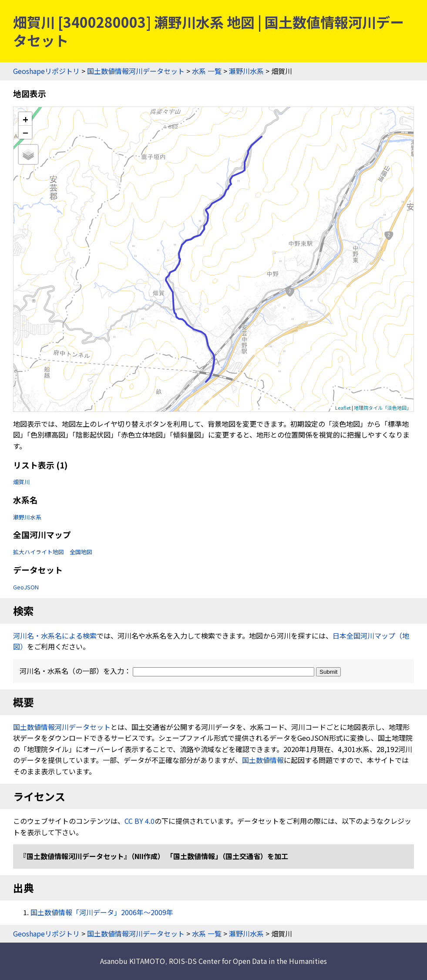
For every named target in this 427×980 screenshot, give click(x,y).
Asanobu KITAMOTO (133, 961)
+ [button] (25, 119)
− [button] (25, 132)
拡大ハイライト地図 (39, 552)
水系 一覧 (207, 71)
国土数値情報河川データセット (136, 71)
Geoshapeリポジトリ (46, 71)
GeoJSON (26, 587)
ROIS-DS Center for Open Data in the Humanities (248, 961)
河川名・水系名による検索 (55, 635)
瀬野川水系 (246, 71)
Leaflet (343, 408)
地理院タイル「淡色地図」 (383, 408)
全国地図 (81, 552)
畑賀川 (22, 482)
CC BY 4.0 (140, 821)
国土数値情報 (263, 760)
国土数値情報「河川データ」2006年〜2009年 (102, 912)
